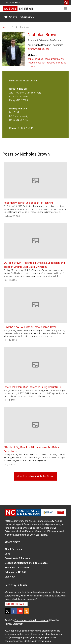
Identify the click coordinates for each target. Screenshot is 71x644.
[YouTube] (20, 611)
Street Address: (18, 89)
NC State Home (13, 3)
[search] (66, 3)
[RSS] (27, 611)
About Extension (13, 549)
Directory (7, 27)
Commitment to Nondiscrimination (31, 620)
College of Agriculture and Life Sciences (26, 563)
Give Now (10, 577)
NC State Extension (19, 17)
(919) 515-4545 (25, 128)
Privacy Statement (14, 624)
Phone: (13, 128)
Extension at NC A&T (16, 572)
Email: (13, 81)
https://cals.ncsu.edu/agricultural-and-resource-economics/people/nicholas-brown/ (47, 63)
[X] (8, 611)
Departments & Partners (17, 558)
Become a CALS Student (17, 568)
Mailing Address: (18, 109)
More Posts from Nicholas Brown (35, 476)
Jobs (7, 554)
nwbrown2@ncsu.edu (39, 49)
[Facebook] (14, 611)
